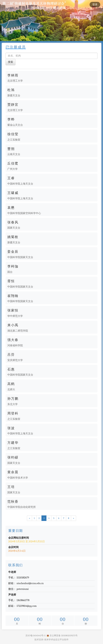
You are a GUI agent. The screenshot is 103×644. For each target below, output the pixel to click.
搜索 (11, 62)
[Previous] (29, 518)
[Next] (74, 518)
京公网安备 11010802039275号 (62, 636)
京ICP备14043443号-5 (35, 636)
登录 (95, 5)
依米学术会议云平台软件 (56, 640)
